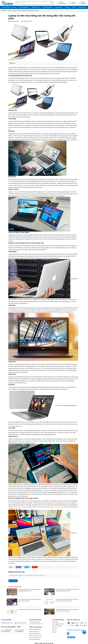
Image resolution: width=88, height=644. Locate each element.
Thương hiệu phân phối (59, 624)
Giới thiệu (56, 622)
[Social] (68, 634)
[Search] (52, 3)
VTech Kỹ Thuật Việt (18, 507)
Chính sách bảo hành (35, 633)
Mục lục (12, 63)
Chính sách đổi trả (35, 631)
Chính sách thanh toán (36, 635)
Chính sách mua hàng (35, 629)
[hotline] (61, 3)
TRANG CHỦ (4, 10)
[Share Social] (17, 567)
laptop (10, 561)
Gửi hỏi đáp (13, 581)
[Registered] (71, 637)
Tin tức (10, 10)
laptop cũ (27, 501)
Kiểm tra (84, 3)
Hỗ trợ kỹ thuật (22, 631)
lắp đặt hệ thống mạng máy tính (46, 507)
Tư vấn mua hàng (8, 631)
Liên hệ (55, 632)
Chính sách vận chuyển (36, 637)
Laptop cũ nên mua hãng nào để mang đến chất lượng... (26, 10)
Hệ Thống (21, 623)
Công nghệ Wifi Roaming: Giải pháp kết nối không (30, 609)
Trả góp (55, 628)
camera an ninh (59, 507)
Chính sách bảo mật (35, 639)
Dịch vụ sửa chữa (57, 626)
